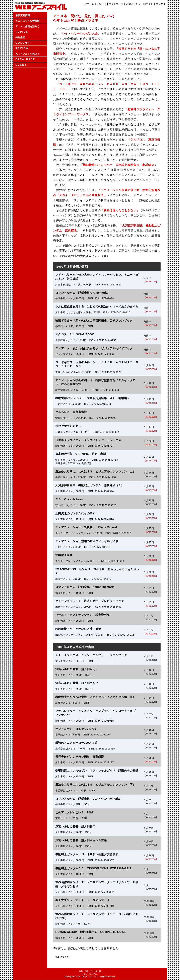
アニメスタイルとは (95, 4)
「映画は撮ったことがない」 (120, 210)
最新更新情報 (23, 15)
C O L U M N (22, 43)
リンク (159, 4)
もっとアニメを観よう (27, 54)
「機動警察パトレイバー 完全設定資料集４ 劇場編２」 (119, 165)
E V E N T (21, 65)
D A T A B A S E (25, 59)
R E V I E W (22, 48)
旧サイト (148, 4)
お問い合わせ (133, 4)
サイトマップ (116, 4)
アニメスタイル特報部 (27, 21)
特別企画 (20, 37)
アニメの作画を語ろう (27, 26)
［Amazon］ (151, 281)
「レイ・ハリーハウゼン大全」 (80, 33)
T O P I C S (22, 32)
